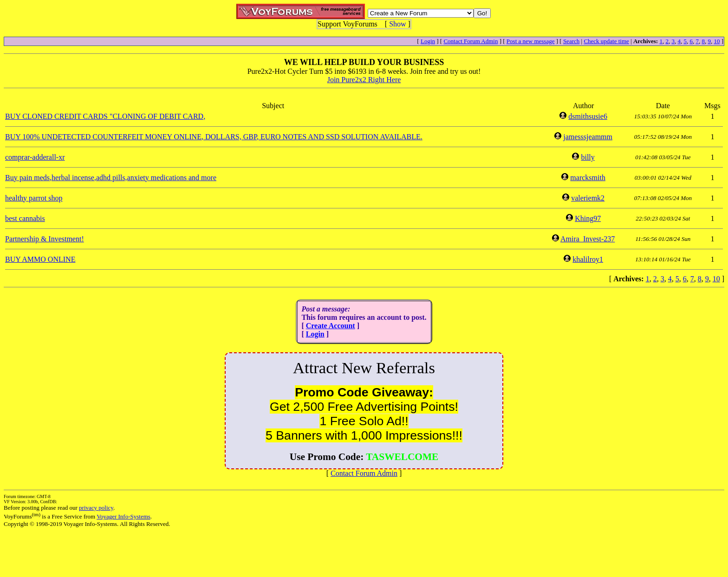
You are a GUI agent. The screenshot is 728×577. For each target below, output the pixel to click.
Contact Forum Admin (471, 41)
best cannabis (25, 218)
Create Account (331, 326)
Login (428, 41)
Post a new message (531, 41)
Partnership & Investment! (45, 239)
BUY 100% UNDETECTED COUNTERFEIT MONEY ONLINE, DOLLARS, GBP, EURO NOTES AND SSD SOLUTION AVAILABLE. (214, 137)
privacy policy (96, 508)
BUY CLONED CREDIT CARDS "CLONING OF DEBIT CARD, (105, 116)
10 (717, 41)
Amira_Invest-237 (588, 239)
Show (397, 24)
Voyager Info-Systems (123, 516)
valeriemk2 (588, 198)
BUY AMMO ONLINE (40, 259)
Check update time (606, 41)
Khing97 (588, 218)
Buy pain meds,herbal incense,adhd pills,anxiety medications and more (111, 178)
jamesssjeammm (588, 137)
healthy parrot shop (34, 198)
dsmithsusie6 (588, 116)
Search (571, 41)
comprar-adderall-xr (35, 157)
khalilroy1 (588, 259)
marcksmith (588, 178)
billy (588, 157)
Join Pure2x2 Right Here (364, 80)
